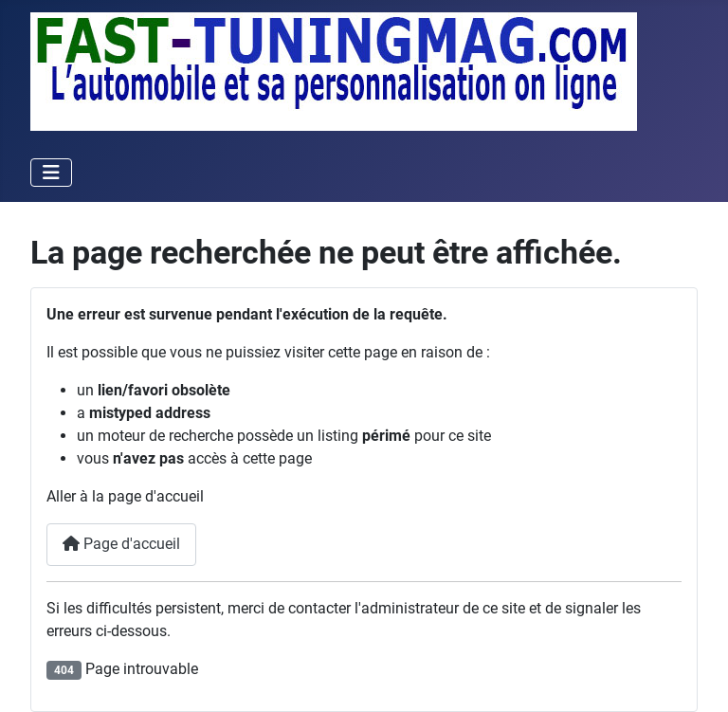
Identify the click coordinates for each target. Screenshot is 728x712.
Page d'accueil (121, 544)
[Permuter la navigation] (51, 173)
